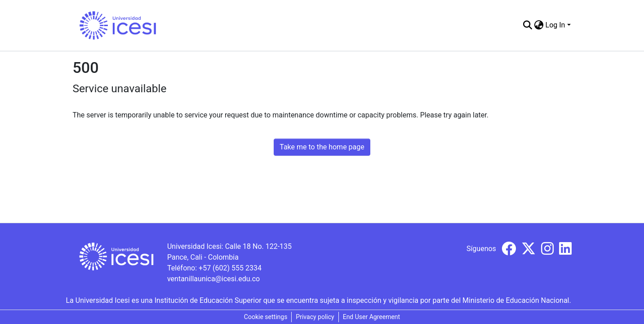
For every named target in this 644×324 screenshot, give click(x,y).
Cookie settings (266, 317)
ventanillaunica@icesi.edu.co (213, 279)
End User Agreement (371, 317)
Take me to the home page (322, 147)
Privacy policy (315, 317)
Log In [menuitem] (555, 25)
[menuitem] (539, 25)
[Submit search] (528, 25)
